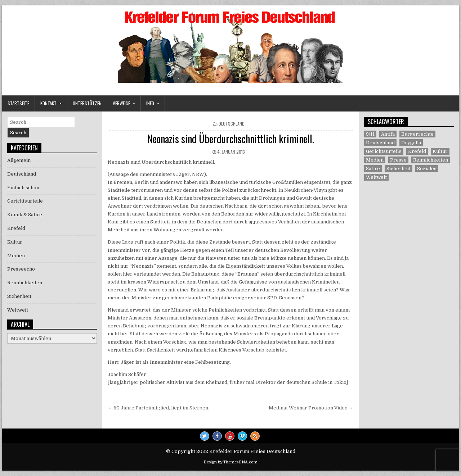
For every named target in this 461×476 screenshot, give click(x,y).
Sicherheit (19, 296)
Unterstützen (87, 103)
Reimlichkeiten (25, 283)
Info (150, 103)
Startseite (18, 103)
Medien (16, 256)
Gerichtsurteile (25, 201)
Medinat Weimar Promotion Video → (311, 408)
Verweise (121, 103)
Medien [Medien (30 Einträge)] (375, 160)
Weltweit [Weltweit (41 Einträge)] (376, 177)
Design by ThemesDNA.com (230, 462)
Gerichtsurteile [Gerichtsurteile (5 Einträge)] (384, 151)
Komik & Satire (25, 215)
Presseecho (21, 269)
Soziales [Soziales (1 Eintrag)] (427, 169)
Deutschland (232, 124)
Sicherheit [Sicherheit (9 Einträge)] (399, 169)
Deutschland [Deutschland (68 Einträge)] (380, 143)
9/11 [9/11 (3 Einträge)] (370, 134)
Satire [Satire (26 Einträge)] (373, 169)
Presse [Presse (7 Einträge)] (398, 160)
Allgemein (19, 160)
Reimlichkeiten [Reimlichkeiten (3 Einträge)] (431, 160)
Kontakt (48, 103)
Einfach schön (23, 188)
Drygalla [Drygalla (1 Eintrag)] (411, 143)
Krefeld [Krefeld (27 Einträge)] (417, 151)
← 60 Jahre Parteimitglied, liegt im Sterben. (158, 408)
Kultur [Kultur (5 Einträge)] (440, 151)
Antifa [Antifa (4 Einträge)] (388, 134)
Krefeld (16, 228)
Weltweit (18, 310)
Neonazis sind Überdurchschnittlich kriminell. (231, 139)
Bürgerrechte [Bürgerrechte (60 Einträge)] (417, 134)
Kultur (15, 242)
